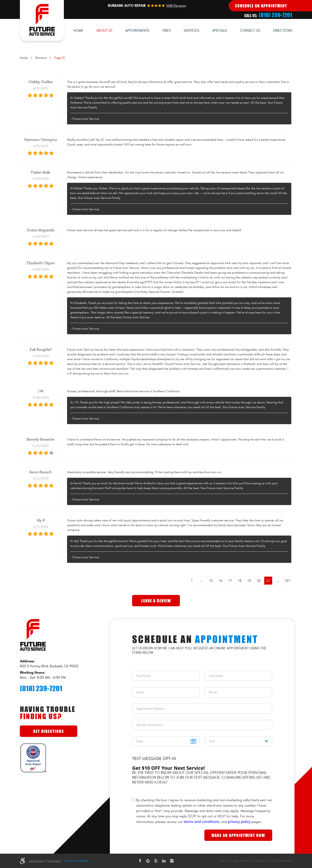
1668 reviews (176, 6)
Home (78, 31)
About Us (104, 31)
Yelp (156, 861)
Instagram (172, 861)
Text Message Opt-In (154, 759)
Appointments (137, 31)
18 (240, 581)
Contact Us (250, 31)
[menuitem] (78, 31)
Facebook (140, 861)
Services (191, 31)
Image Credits (36, 861)
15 (211, 581)
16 (220, 581)
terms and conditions (201, 822)
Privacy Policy (54, 861)
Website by (76, 861)
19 (249, 581)
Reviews (41, 58)
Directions (283, 31)
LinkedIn (164, 861)
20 (259, 581)
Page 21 (59, 58)
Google (148, 861)
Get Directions (49, 731)
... (201, 581)
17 (230, 581)
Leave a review (156, 601)
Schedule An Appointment (261, 6)
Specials (220, 31)
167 (287, 581)
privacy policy (239, 822)
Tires (167, 31)
